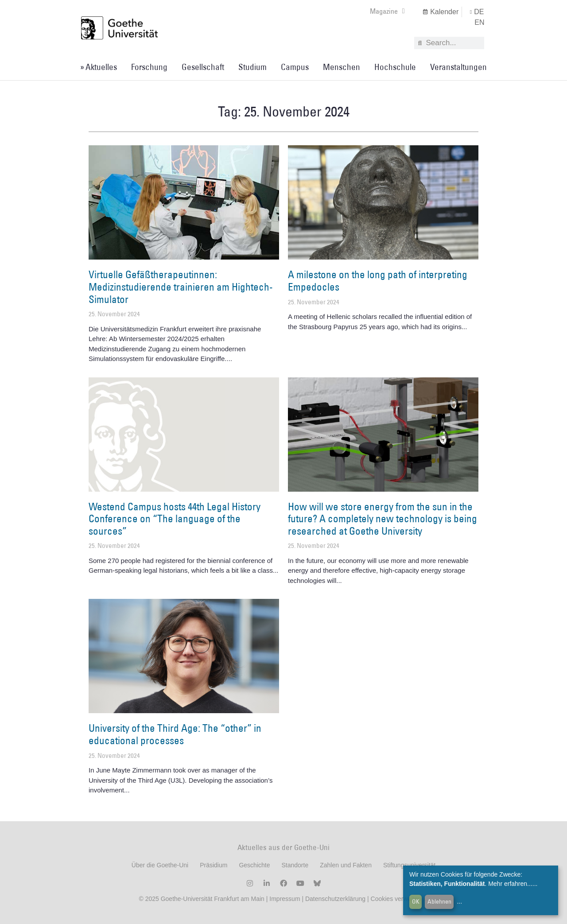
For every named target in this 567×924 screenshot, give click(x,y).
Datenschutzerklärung (335, 899)
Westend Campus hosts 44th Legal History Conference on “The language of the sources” (175, 518)
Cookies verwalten (397, 899)
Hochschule (395, 67)
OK (416, 901)
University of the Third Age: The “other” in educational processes (175, 734)
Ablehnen (439, 901)
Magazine (387, 11)
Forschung (149, 67)
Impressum (284, 899)
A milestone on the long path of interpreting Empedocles (378, 280)
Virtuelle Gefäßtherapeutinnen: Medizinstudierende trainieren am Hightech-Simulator (181, 286)
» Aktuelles (99, 67)
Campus (295, 67)
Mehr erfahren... (510, 884)
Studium (252, 67)
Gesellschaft (203, 67)
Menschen (342, 67)
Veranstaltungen (458, 67)
